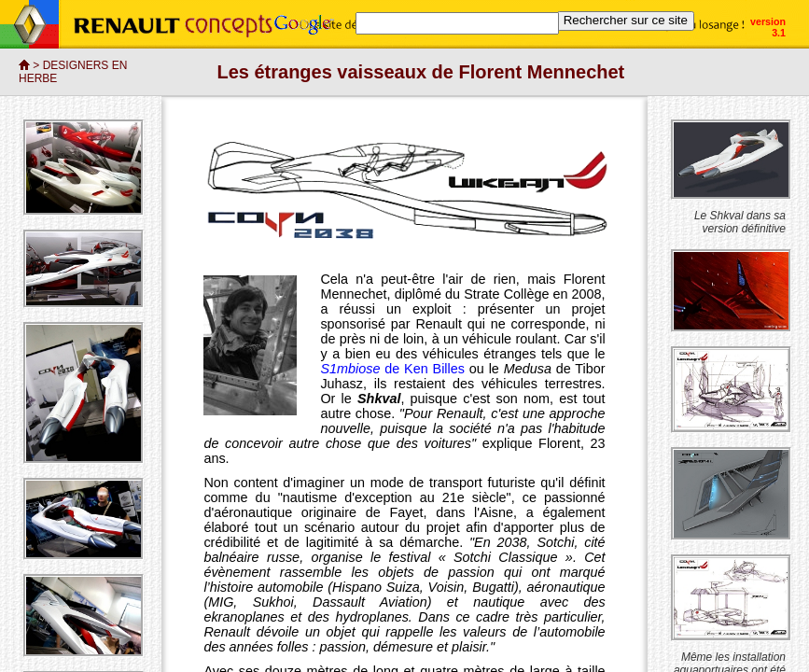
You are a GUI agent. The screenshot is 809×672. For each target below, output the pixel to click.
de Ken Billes (422, 369)
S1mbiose (350, 369)
